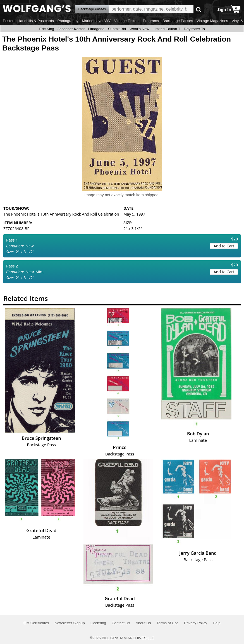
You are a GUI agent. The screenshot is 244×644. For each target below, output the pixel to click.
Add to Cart (224, 246)
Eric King (46, 29)
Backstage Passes (178, 21)
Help (217, 623)
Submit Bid (117, 29)
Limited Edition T (167, 29)
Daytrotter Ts (194, 29)
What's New (139, 29)
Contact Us (121, 623)
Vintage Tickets (127, 21)
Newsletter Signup (70, 623)
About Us (143, 623)
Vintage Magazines (212, 21)
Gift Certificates (36, 623)
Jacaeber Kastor (71, 29)
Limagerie (96, 29)
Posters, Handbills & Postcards (28, 21)
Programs (151, 21)
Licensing (98, 623)
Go (199, 9)
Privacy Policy (196, 623)
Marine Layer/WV (96, 21)
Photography (68, 21)
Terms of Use (168, 623)
